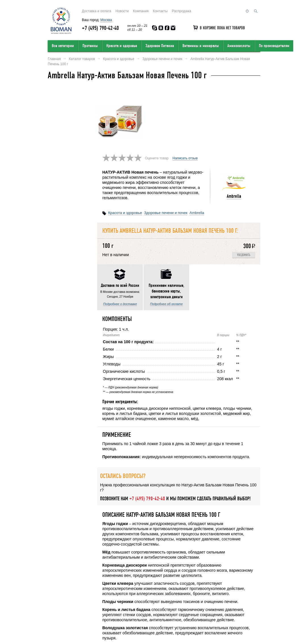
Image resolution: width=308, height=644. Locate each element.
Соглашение (236, 607)
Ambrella (234, 134)
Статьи (255, 607)
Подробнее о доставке (71, 194)
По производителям (274, 46)
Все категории (63, 46)
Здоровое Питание (160, 46)
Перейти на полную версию (70, 629)
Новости (122, 11)
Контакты (160, 11)
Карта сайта (181, 607)
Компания (141, 11)
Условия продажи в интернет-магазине (134, 607)
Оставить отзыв (85, 607)
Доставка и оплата (97, 11)
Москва (106, 20)
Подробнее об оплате (71, 240)
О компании (58, 607)
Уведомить (244, 193)
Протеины (90, 46)
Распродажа (182, 11)
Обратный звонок (209, 607)
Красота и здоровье (122, 46)
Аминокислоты (239, 46)
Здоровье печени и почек (166, 150)
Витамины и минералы (201, 46)
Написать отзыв (185, 96)
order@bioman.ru (154, 626)
